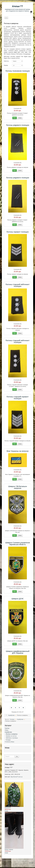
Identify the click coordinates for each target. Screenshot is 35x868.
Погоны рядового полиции (18, 125)
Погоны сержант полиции (17, 232)
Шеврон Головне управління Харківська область (17, 544)
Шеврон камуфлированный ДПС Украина (18, 652)
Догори (31, 863)
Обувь (7, 730)
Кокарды (8, 740)
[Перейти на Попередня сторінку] (16, 708)
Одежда (7, 728)
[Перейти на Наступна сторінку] (20, 708)
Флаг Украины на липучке (17, 451)
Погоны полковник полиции (18, 71)
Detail (20, 118)
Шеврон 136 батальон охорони (18, 487)
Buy (15, 118)
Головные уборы (10, 742)
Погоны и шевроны (12, 734)
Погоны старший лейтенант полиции (17, 285)
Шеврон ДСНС (17, 599)
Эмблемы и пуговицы (12, 738)
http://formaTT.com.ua (17, 777)
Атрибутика (8, 732)
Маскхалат (8, 808)
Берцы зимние (9, 850)
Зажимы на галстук (11, 736)
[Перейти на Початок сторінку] (12, 708)
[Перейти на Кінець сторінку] (23, 708)
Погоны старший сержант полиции (17, 398)
